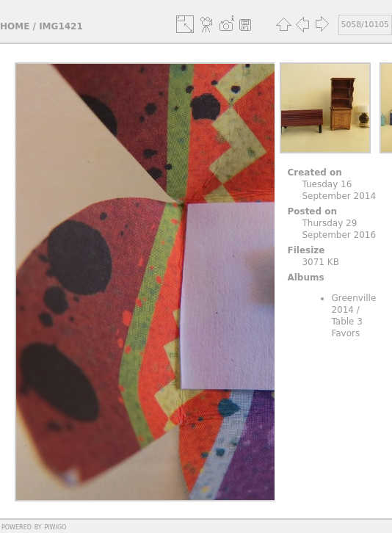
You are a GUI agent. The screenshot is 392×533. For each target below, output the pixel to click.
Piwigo (55, 526)
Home (15, 26)
